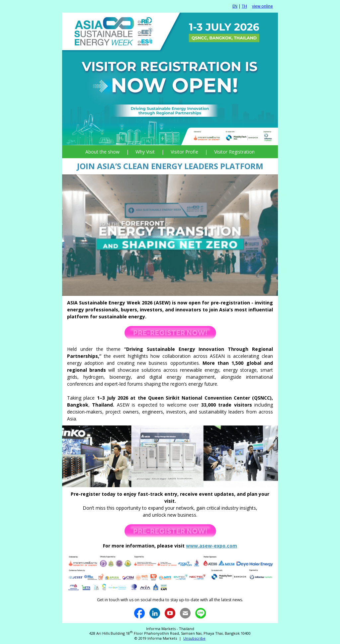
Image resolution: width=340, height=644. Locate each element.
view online (262, 6)
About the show (102, 152)
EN (235, 6)
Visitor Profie (184, 152)
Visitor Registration (234, 152)
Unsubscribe (194, 638)
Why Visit (145, 152)
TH (244, 6)
